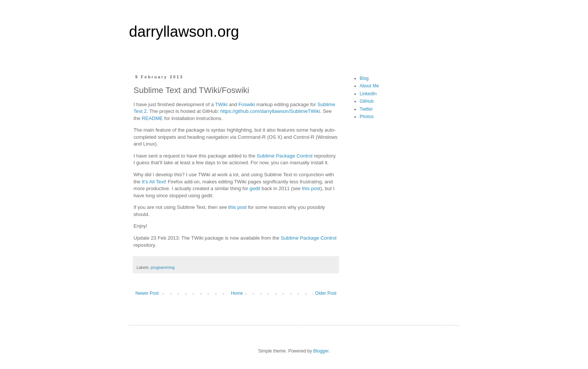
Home (237, 293)
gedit (255, 188)
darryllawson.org (184, 31)
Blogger (321, 351)
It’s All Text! (154, 182)
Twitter (366, 109)
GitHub (367, 101)
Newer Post (147, 293)
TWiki (221, 104)
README (152, 118)
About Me (369, 86)
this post (311, 188)
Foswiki (247, 104)
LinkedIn (368, 94)
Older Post (326, 293)
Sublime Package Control (284, 156)
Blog (364, 78)
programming (163, 267)
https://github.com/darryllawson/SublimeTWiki (270, 111)
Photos (367, 117)
